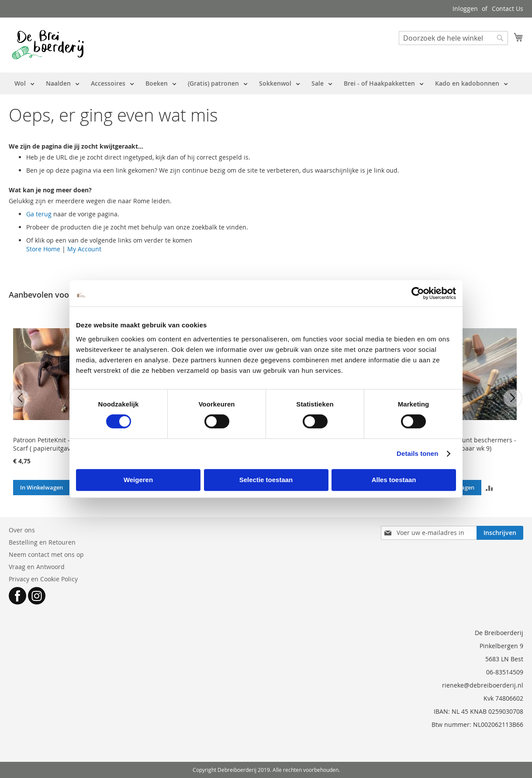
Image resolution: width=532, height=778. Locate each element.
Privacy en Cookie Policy (43, 579)
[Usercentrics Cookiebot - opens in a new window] (418, 293)
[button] (489, 488)
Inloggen (465, 9)
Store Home (43, 249)
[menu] (261, 83)
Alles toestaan (394, 480)
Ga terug (39, 214)
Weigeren (138, 480)
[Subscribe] (500, 533)
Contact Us (508, 9)
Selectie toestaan (266, 480)
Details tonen (417, 453)
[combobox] (453, 38)
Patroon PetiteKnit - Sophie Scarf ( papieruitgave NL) (52, 444)
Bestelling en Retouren (42, 542)
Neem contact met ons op (46, 554)
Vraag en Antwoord (37, 567)
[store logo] (48, 45)
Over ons (22, 530)
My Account (84, 249)
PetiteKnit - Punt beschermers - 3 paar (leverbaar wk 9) (470, 444)
